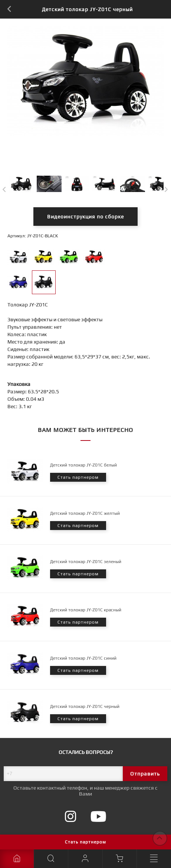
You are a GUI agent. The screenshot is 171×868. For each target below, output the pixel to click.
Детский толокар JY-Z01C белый (83, 465)
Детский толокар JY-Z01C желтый (85, 513)
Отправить (145, 774)
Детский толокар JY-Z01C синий (83, 658)
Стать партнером (85, 842)
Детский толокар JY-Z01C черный (85, 706)
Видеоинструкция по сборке (85, 217)
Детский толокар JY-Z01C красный (86, 610)
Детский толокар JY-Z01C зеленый (86, 562)
